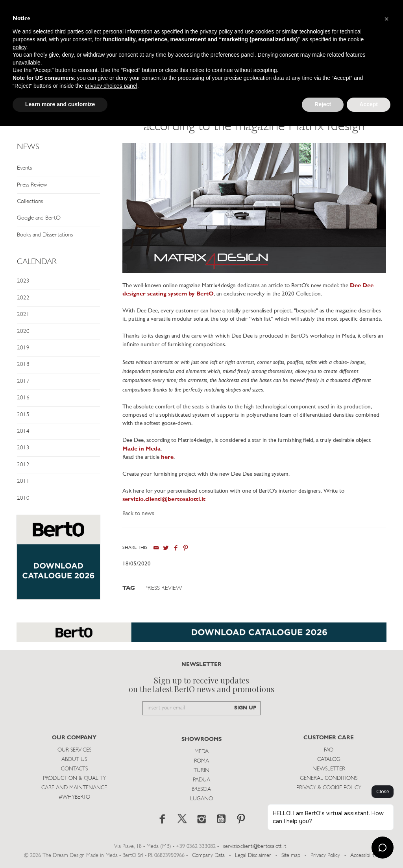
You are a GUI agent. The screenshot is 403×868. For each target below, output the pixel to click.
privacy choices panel (111, 86)
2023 (23, 281)
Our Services (74, 750)
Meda (201, 752)
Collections (30, 202)
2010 (23, 498)
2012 (23, 465)
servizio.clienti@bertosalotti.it (255, 847)
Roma (201, 761)
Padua (201, 780)
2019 (23, 348)
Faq (329, 750)
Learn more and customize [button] (60, 104)
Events (24, 168)
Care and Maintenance (74, 788)
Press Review (32, 185)
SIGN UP (245, 708)
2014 (23, 431)
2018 (23, 365)
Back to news (138, 514)
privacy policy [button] (216, 31)
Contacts (74, 769)
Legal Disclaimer (253, 856)
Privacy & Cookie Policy (329, 788)
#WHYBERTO (74, 797)
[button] (386, 19)
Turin (201, 771)
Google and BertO (39, 218)
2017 (23, 381)
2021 (23, 315)
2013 (23, 448)
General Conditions (329, 778)
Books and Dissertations (45, 235)
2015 (23, 415)
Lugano (201, 799)
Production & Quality (74, 778)
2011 (23, 481)
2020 (23, 332)
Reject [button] (323, 104)
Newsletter (329, 769)
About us (74, 760)
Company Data (208, 856)
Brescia (201, 790)
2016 (23, 398)
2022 (23, 298)
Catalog (329, 760)
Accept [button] (369, 104)
